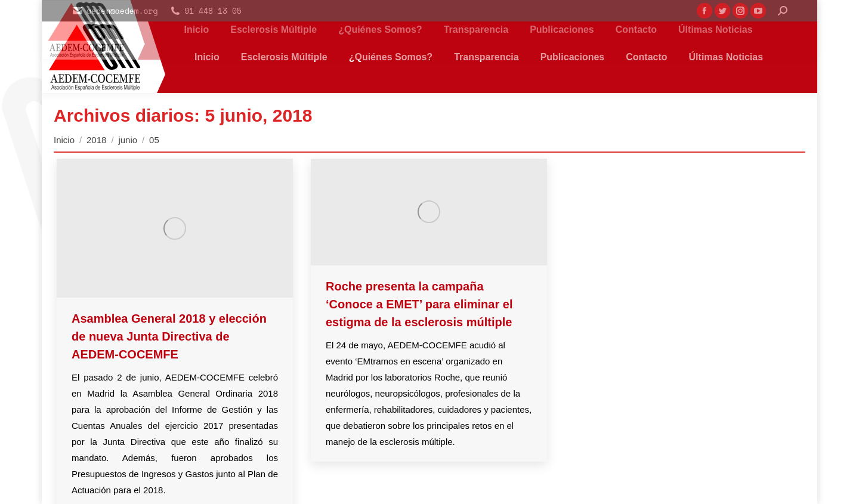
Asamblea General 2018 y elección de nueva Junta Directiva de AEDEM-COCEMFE (169, 336)
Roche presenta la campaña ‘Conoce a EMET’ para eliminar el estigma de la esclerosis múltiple (419, 304)
